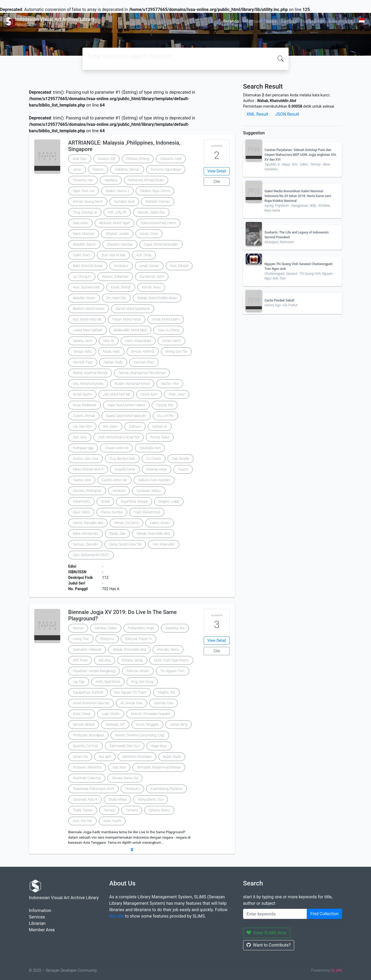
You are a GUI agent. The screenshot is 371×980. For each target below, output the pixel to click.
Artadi (105, 502)
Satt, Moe (119, 767)
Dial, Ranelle (181, 459)
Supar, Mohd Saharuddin (161, 244)
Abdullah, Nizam (84, 298)
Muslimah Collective (87, 778)
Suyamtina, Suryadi (134, 502)
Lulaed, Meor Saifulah (88, 330)
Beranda (231, 21)
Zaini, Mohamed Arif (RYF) (91, 555)
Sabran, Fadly (113, 362)
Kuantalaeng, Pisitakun (166, 789)
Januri (77, 169)
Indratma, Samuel (127, 169)
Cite (217, 182)
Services (37, 917)
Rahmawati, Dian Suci (125, 746)
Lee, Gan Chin (82, 427)
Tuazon (183, 469)
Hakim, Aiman (160, 523)
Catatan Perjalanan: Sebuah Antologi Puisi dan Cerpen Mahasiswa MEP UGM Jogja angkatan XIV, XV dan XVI (300, 155)
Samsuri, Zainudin (85, 544)
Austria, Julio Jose (86, 459)
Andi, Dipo (80, 159)
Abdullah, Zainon (84, 244)
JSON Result (287, 114)
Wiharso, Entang (138, 159)
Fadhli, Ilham (82, 255)
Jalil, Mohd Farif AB (116, 394)
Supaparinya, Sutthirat (88, 692)
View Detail (217, 171)
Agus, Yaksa (81, 512)
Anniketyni (121, 266)
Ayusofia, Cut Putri (86, 746)
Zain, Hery (80, 437)
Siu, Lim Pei (165, 416)
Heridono (119, 491)
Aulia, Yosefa (112, 821)
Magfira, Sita (166, 692)
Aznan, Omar (149, 234)
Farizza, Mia (165, 405)
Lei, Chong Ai (82, 277)
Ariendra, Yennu (168, 650)
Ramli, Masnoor (84, 234)
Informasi (252, 21)
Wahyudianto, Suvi (151, 800)
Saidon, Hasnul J (117, 191)
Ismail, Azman (149, 266)
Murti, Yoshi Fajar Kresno (171, 660)
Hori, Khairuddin (164, 544)
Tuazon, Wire (82, 480)
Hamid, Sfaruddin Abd (88, 523)
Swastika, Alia (175, 628)
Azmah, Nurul (151, 287)
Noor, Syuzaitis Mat (86, 287)
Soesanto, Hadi (171, 159)
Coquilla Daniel (125, 469)
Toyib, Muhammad (147, 512)
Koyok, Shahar (121, 287)
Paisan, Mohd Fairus (127, 319)
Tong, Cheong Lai (85, 212)
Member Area (42, 930)
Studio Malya (117, 800)
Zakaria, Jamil (83, 341)
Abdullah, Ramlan (158, 202)
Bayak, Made (172, 757)
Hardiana (111, 180)
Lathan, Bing (179, 725)
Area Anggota (342, 21)
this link (117, 916)
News (271, 21)
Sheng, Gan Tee (176, 352)
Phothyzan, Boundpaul (88, 735)
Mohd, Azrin (149, 394)
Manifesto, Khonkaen (137, 757)
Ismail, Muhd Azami (166, 319)
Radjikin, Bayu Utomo (155, 191)
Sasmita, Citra (164, 703)
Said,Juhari (81, 223)
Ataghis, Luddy (169, 502)
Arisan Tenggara (147, 725)
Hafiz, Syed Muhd (108, 682)
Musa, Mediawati (85, 405)
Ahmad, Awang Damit (88, 202)
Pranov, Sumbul (112, 512)
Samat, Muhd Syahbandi (133, 309)
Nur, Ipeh (105, 757)
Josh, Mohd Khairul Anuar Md (119, 437)
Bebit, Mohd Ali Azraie (88, 266)
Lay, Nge (79, 682)
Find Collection (324, 914)
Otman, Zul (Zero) (126, 523)
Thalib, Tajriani (83, 810)
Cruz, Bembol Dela (122, 459)
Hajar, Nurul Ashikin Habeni (126, 405)
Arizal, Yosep (82, 714)
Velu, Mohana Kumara (88, 384)
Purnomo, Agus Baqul (166, 169)
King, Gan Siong (142, 682)
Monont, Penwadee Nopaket (151, 714)
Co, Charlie (154, 459)
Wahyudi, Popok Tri (139, 639)
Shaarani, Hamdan (120, 244)
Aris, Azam (110, 427)
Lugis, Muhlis (111, 714)
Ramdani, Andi (124, 202)
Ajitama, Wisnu (159, 810)
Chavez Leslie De (116, 448)
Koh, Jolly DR (117, 212)
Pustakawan (313, 21)
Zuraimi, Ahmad (84, 416)
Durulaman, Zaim (152, 277)
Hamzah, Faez (83, 362)
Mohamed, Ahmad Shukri (146, 180)
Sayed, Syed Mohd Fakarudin (126, 416)
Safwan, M (160, 427)
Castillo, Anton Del (115, 480)
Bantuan (289, 21)
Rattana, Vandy (132, 660)
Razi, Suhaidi (179, 266)
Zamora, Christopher (87, 491)
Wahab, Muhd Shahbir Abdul (157, 298)
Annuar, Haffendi (143, 352)
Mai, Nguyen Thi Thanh (130, 692)
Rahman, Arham (138, 671)
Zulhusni (135, 427)
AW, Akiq (104, 660)
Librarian (37, 923)
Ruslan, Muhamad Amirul (132, 384)
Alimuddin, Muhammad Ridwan (159, 767)
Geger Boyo (159, 746)
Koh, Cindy (144, 255)
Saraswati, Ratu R (85, 800)
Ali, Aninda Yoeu (132, 703)
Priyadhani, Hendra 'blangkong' (94, 671)
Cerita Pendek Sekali (279, 300)
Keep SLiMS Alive (267, 933)
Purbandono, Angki (141, 628)
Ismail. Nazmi (82, 394)
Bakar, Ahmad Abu (86, 534)
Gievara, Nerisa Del (125, 778)
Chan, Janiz (177, 394)
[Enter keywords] (275, 914)
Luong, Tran (81, 639)
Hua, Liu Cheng (169, 330)
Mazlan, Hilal (170, 384)
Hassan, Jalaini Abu (151, 212)
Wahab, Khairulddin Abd (153, 534)
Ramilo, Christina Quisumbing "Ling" (140, 735)
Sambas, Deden (106, 628)
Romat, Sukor (160, 437)
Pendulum (132, 789)
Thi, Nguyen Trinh (173, 671)
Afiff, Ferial (80, 660)
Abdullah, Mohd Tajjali (114, 223)
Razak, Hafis (111, 352)
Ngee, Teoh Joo (84, 191)
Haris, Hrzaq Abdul (138, 341)
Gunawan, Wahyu (149, 491)
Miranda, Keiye (157, 469)
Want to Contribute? (269, 945)
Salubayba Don (150, 448)
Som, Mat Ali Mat (113, 255)
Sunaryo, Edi (107, 159)
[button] (132, 850)
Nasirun (98, 169)
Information (40, 911)
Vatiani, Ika (80, 757)
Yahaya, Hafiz (82, 352)
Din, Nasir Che (116, 298)
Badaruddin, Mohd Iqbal (130, 330)
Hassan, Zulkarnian (115, 277)
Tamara (109, 810)
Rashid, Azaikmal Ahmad (90, 373)
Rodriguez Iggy (83, 448)
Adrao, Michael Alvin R (88, 469)
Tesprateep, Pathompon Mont (94, 789)
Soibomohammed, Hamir (158, 223)
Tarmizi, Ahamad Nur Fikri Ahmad (142, 373)
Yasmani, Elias (144, 362)
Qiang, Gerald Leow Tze (125, 544)
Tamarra (132, 810)
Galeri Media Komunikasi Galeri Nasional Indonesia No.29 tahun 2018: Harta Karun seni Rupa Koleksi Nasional (298, 196)
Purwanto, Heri (83, 180)
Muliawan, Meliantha (87, 767)
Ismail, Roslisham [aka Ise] (91, 703)
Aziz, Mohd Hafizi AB (87, 319)
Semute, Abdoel (84, 725)
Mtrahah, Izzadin (117, 234)
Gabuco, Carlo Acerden (154, 480)
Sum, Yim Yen (82, 821)
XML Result (257, 114)
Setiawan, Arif (115, 725)
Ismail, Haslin (171, 341)
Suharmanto (82, 502)
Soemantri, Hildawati (87, 650)
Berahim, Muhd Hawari (89, 309)
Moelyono (107, 639)
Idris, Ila (109, 341)
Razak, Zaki (117, 534)
